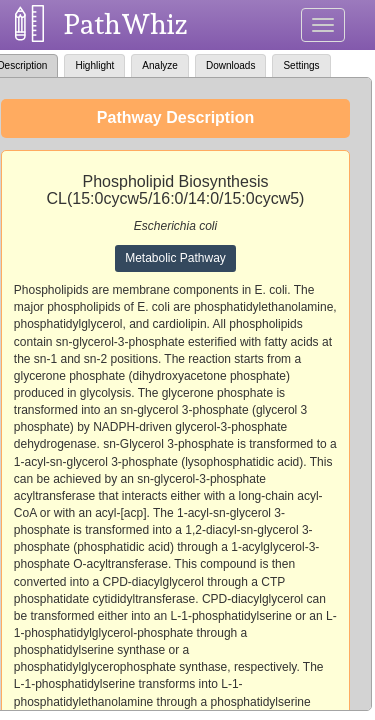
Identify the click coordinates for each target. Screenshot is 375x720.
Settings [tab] (301, 65)
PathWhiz (126, 24)
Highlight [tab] (94, 65)
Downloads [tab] (230, 65)
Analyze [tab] (160, 65)
